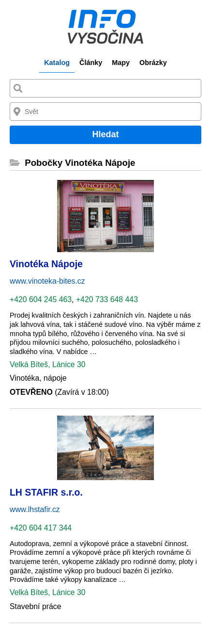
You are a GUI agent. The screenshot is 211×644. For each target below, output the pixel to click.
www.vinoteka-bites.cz (47, 281)
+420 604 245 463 (41, 299)
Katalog (57, 63)
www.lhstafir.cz (35, 509)
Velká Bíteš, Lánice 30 (48, 364)
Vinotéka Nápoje (46, 264)
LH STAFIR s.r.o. (46, 492)
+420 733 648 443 (107, 299)
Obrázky (153, 63)
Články (91, 63)
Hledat (105, 134)
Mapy (121, 63)
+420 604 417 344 (41, 528)
